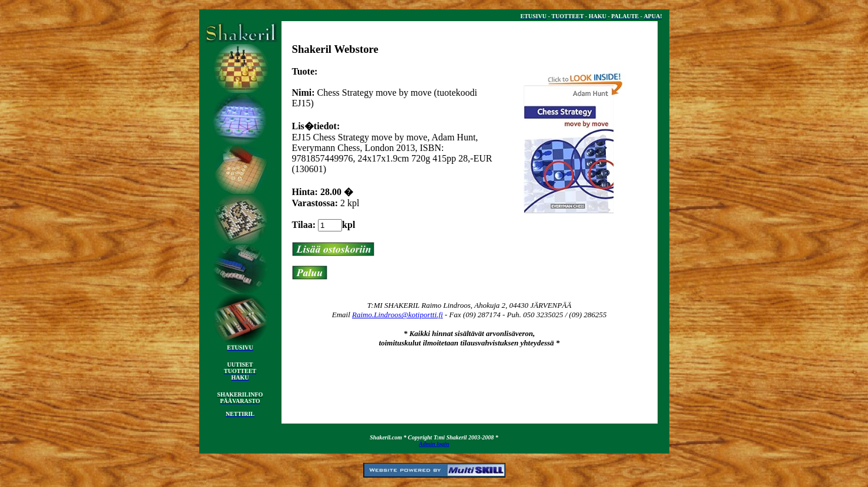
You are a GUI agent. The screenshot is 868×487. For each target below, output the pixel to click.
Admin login (434, 444)
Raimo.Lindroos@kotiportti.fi (398, 315)
